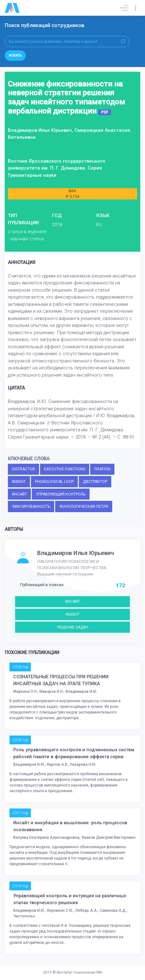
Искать (15, 56)
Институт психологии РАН (80, 972)
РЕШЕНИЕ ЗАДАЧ (73, 627)
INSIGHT (19, 482)
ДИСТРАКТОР (95, 482)
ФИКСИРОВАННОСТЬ (31, 507)
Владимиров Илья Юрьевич (75, 553)
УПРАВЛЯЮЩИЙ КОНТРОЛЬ (61, 494)
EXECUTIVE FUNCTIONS (65, 469)
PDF (105, 112)
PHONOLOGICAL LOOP (54, 482)
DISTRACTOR (23, 469)
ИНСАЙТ (19, 494)
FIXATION (102, 469)
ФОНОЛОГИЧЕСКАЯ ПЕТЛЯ (84, 507)
